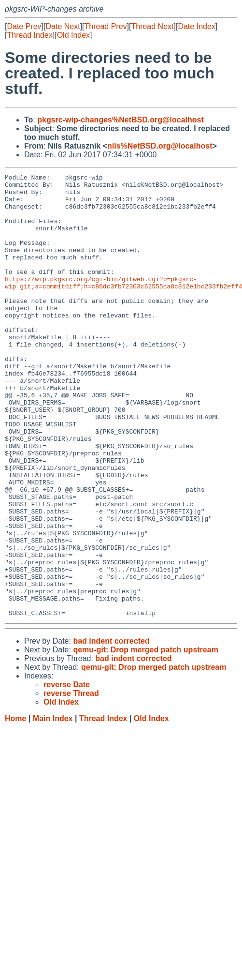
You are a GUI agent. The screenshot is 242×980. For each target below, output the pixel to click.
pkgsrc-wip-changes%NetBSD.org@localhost (121, 120)
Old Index (73, 35)
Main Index (53, 807)
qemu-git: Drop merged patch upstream (145, 738)
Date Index (196, 26)
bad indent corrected (111, 730)
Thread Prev (106, 26)
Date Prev (24, 26)
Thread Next (152, 26)
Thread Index (29, 35)
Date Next (63, 26)
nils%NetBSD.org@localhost (160, 146)
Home (15, 807)
